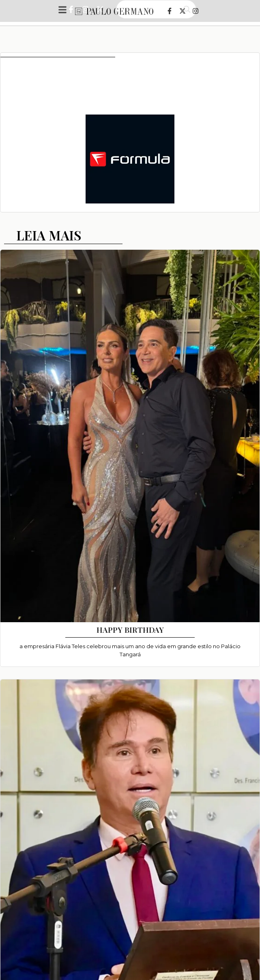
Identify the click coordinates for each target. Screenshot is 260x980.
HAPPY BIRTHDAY (130, 630)
